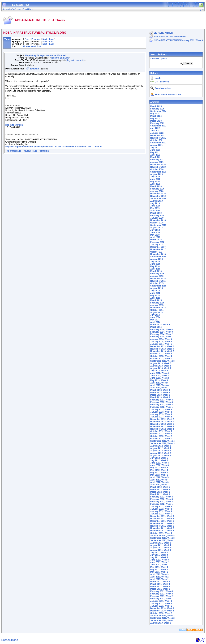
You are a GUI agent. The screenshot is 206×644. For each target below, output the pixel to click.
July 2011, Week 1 (159, 557)
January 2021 (157, 162)
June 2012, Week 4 (160, 463)
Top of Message (13, 151)
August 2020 (156, 174)
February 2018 (157, 242)
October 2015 (157, 283)
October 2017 (157, 252)
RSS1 (191, 630)
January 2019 (157, 218)
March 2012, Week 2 (160, 492)
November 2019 (158, 196)
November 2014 (158, 308)
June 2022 (155, 131)
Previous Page (30, 151)
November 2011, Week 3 (162, 526)
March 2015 (156, 300)
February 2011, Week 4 (162, 591)
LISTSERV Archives (164, 33)
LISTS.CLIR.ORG (10, 640)
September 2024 (158, 111)
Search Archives (158, 54)
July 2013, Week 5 (159, 371)
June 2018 (155, 232)
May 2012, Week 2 (159, 473)
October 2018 (157, 223)
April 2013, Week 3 (159, 388)
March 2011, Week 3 (160, 586)
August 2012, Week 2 (161, 453)
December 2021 (158, 135)
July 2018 (155, 230)
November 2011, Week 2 (162, 528)
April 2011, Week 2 (159, 577)
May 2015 (155, 295)
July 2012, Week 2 (159, 460)
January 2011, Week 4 (161, 601)
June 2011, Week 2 (160, 562)
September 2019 (158, 199)
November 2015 (158, 281)
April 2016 (155, 269)
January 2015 (157, 305)
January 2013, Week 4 (161, 412)
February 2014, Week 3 (162, 332)
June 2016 (155, 264)
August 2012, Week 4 (161, 448)
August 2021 (156, 145)
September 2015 (158, 286)
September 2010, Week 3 (162, 616)
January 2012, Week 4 (161, 509)
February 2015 (157, 303)
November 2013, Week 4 (162, 349)
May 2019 (155, 208)
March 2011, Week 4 (160, 584)
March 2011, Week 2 (160, 589)
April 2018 (155, 237)
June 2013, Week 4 (160, 373)
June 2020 (155, 179)
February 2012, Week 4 (162, 497)
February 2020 (157, 189)
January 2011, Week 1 (161, 606)
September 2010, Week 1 (162, 620)
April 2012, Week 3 (159, 482)
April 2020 (155, 184)
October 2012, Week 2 (161, 436)
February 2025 (157, 109)
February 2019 (157, 215)
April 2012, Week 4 (159, 480)
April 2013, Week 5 (159, 383)
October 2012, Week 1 (161, 439)
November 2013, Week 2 (162, 351)
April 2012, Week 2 (159, 485)
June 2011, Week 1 (160, 565)
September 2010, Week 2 (162, 618)
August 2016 (156, 259)
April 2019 (155, 211)
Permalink (44, 151)
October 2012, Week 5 (161, 431)
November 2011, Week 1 (162, 531)
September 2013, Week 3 (162, 361)
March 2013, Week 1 (160, 397)
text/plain (35, 69)
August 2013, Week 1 (161, 368)
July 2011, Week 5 (159, 553)
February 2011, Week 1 (162, 599)
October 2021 (157, 140)
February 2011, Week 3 (162, 594)
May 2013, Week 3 (159, 380)
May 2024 (155, 114)
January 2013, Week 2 (161, 417)
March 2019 (156, 213)
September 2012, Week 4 (162, 441)
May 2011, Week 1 (159, 572)
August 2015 (156, 288)
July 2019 (155, 203)
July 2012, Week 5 (159, 458)
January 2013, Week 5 (161, 409)
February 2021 (157, 160)
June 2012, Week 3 (160, 465)
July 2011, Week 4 (159, 555)
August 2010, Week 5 (161, 623)
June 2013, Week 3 (160, 376)
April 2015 (155, 298)
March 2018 (156, 240)
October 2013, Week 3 (161, 356)
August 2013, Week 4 (161, 366)
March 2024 (156, 116)
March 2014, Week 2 (160, 325)
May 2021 (155, 152)
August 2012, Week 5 (161, 446)
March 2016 (156, 271)
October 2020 (157, 169)
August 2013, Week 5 (161, 363)
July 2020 (155, 177)
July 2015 (155, 291)
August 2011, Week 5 (161, 543)
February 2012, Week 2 (162, 502)
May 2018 (155, 235)
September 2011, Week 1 (162, 540)
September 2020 (158, 172)
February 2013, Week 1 (162, 407)
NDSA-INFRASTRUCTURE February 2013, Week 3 (178, 40)
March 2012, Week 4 (160, 489)
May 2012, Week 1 (159, 475)
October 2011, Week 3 (161, 533)
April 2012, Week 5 (159, 477)
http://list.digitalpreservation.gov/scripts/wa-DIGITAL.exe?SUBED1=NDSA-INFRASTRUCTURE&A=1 (54, 147)
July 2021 (155, 148)
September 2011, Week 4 (162, 536)
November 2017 (158, 249)
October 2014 (157, 310)
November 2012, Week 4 (162, 422)
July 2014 (155, 315)
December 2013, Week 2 (162, 346)
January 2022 (157, 133)
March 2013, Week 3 (160, 392)
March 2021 (156, 157)
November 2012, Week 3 (162, 424)
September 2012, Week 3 (162, 443)
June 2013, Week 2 (160, 378)
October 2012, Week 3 (161, 434)
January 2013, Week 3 (161, 414)
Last (51, 39)
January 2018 (157, 245)
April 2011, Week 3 (159, 574)
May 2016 (155, 266)
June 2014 (155, 317)
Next (45, 39)
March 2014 (156, 327)
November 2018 (158, 220)
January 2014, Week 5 (161, 339)
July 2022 (155, 128)
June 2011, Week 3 (160, 560)
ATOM (183, 630)
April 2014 (155, 322)
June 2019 (155, 206)
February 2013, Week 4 (162, 400)
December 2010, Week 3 (162, 608)
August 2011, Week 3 (161, 548)
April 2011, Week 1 (159, 579)
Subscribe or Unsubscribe (168, 95)
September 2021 (158, 143)
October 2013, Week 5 (161, 354)
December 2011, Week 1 (162, 521)
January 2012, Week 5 (161, 506)
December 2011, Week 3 (162, 516)
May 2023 (155, 118)
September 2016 (158, 257)
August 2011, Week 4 (161, 545)
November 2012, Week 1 (162, 429)
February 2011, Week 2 (162, 596)
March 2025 (156, 106)
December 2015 (158, 279)
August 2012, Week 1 (161, 456)
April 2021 (155, 155)
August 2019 (156, 201)
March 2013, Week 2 (160, 395)
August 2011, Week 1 (161, 550)
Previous (36, 39)
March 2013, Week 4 (160, 390)
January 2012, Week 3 (161, 511)
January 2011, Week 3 (161, 603)
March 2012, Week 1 (160, 494)
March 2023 (156, 121)
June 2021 (155, 150)
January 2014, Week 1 (161, 344)
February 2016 (157, 274)
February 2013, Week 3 (162, 402)
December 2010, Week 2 (162, 611)
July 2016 (155, 262)
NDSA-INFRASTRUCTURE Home (170, 37)
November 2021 (158, 138)
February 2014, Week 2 (162, 334)
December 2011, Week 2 (162, 519)
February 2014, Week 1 (162, 337)
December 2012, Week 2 (162, 419)
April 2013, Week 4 (159, 385)
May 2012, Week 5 (159, 468)
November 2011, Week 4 (162, 523)
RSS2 (199, 630)
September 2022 (158, 126)
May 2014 (155, 320)
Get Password (162, 82)
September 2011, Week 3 (162, 538)
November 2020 (158, 167)
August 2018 (156, 228)
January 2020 (157, 191)
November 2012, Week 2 (162, 426)
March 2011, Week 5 (160, 582)
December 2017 (158, 247)
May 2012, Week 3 (159, 470)
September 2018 (158, 225)
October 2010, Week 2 (161, 613)
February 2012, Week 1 (162, 504)
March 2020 (156, 186)
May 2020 (155, 182)
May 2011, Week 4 (159, 567)
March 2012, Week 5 (160, 487)
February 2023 (157, 123)
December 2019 (158, 194)
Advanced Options (159, 59)
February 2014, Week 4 (162, 329)
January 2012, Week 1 (161, 514)
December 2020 (158, 165)
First (27, 39)
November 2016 (158, 254)
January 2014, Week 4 (161, 342)
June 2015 (155, 293)
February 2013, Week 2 (162, 405)
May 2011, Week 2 (159, 570)
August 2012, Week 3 (161, 451)
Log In (158, 78)
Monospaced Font (32, 46)
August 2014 (156, 312)
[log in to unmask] (60, 58)
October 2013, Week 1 (161, 359)
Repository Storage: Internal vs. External (45, 55)
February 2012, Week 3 (162, 499)
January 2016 (157, 276)
